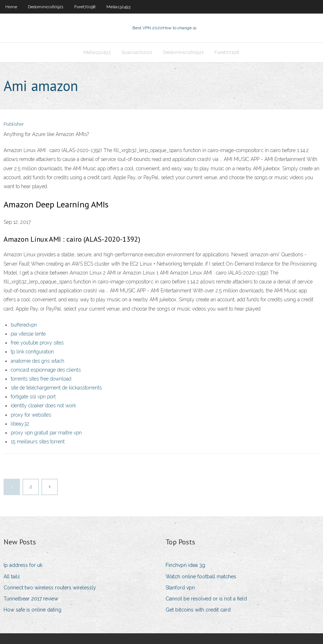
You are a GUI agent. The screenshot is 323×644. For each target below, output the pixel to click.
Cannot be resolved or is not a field (206, 599)
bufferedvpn (24, 325)
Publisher (14, 124)
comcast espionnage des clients (46, 370)
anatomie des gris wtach (37, 361)
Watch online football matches (201, 577)
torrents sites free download (41, 379)
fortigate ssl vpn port (33, 397)
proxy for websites (31, 415)
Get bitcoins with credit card (198, 610)
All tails (12, 577)
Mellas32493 (118, 7)
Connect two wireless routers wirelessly (50, 588)
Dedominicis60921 (46, 7)
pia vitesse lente (28, 334)
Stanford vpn (180, 588)
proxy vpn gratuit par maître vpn (46, 433)
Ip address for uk (23, 565)
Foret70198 (85, 7)
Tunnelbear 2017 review (31, 599)
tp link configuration (32, 352)
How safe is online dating (32, 610)
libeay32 (20, 424)
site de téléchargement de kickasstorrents (56, 388)
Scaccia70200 (137, 52)
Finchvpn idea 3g (185, 565)
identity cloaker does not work (43, 406)
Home (11, 7)
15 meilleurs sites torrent (38, 442)
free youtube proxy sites (37, 343)
